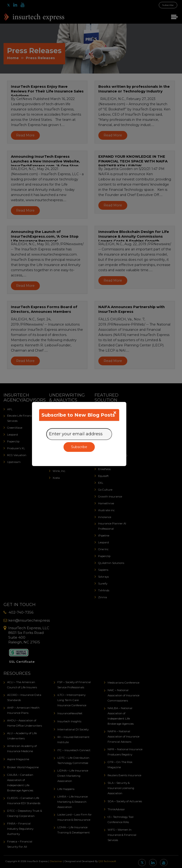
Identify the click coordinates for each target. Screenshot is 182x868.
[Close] (115, 413)
